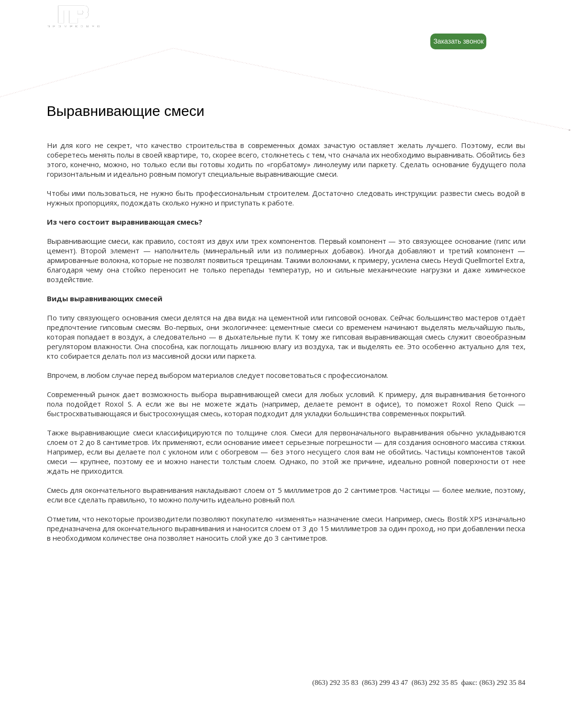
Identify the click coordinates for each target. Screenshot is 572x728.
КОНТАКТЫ (67, 694)
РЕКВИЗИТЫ (68, 684)
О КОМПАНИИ (72, 665)
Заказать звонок (458, 41)
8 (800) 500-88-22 (471, 20)
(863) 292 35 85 (435, 682)
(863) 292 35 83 (335, 682)
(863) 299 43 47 (385, 682)
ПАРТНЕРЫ (66, 674)
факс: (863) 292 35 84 (493, 682)
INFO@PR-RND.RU (494, 692)
